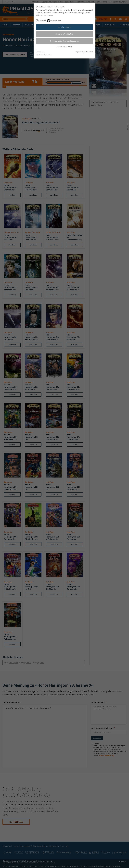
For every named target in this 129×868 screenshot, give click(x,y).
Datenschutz (89, 52)
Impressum (79, 52)
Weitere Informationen (64, 46)
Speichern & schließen (64, 34)
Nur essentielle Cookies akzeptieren (65, 41)
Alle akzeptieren (64, 27)
